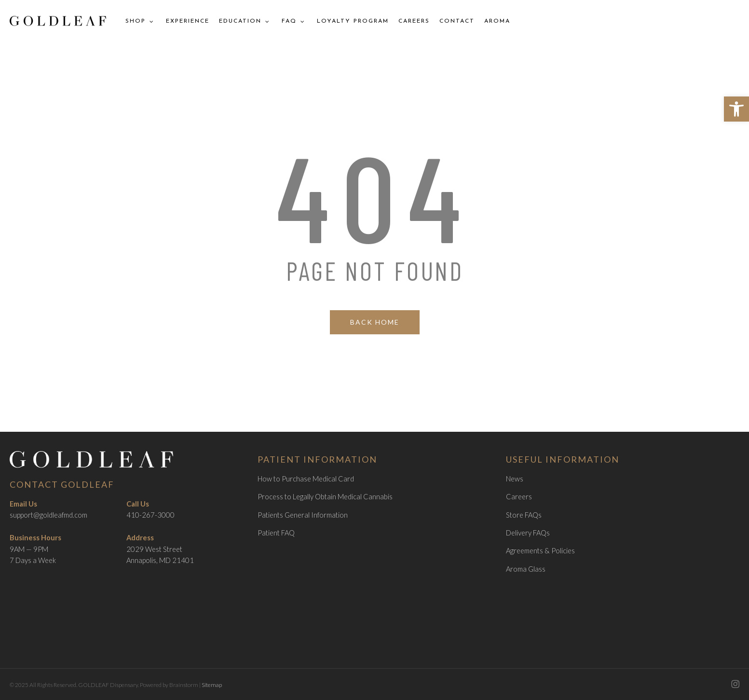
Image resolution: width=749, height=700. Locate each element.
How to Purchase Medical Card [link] (306, 479)
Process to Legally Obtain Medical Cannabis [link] (325, 497)
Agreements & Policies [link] (540, 551)
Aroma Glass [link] (526, 569)
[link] (736, 109)
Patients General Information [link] (303, 515)
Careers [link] (519, 497)
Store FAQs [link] (524, 515)
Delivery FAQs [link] (528, 533)
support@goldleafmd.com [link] (48, 515)
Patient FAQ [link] (276, 533)
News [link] (515, 479)
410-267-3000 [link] (150, 515)
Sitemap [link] (212, 685)
